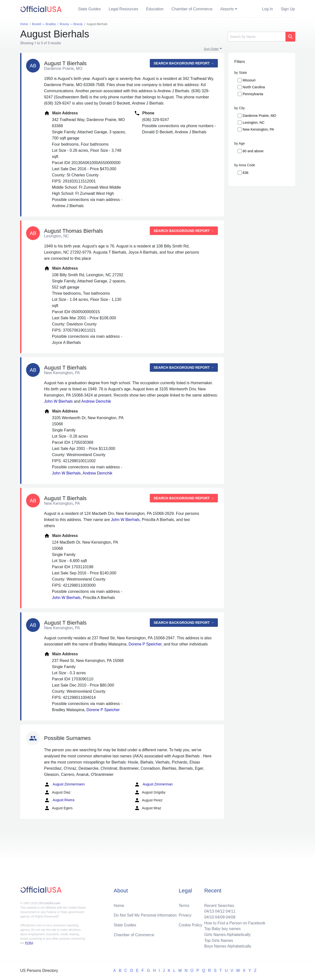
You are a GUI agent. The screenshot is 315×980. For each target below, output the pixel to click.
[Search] (257, 37)
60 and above (253, 151)
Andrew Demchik (96, 401)
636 (245, 173)
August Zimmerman (153, 784)
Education (155, 9)
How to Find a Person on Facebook (234, 923)
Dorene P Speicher (145, 644)
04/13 (208, 911)
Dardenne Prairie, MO (259, 116)
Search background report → (184, 63)
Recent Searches (219, 905)
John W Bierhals (58, 401)
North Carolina (254, 87)
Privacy (185, 915)
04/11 (230, 911)
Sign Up (288, 9)
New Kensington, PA (258, 129)
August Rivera (59, 800)
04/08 (230, 917)
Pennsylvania (253, 94)
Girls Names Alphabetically (227, 934)
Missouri (249, 80)
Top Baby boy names (222, 928)
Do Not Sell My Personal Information (146, 915)
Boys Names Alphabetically (227, 946)
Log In (268, 9)
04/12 (219, 911)
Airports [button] (227, 9)
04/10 (208, 917)
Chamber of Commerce (192, 9)
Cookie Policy (191, 925)
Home (119, 905)
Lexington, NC (254, 122)
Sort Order (211, 49)
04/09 (219, 917)
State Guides (89, 9)
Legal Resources (124, 9)
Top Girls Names (218, 940)
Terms (184, 905)
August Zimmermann (64, 784)
